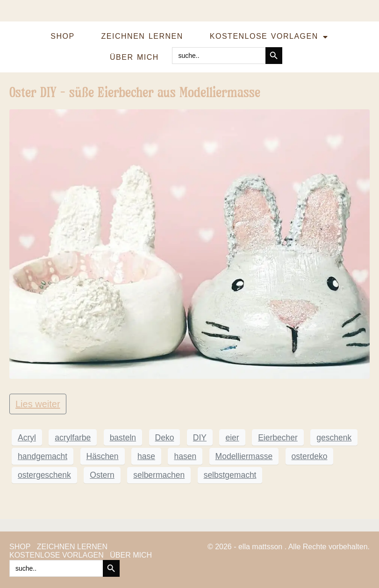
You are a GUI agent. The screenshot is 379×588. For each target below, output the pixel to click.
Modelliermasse (244, 456)
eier (232, 438)
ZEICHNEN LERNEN (142, 36)
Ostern (102, 475)
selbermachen (159, 475)
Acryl (27, 438)
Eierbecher (278, 438)
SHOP (62, 36)
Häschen (103, 456)
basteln (123, 438)
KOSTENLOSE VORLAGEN (269, 37)
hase (146, 456)
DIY (200, 438)
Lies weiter (38, 404)
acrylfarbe (73, 438)
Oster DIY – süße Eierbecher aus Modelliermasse (135, 92)
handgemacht (43, 456)
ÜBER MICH (134, 57)
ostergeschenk (44, 475)
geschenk (334, 438)
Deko (165, 438)
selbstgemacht (230, 475)
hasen (185, 456)
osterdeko (310, 456)
